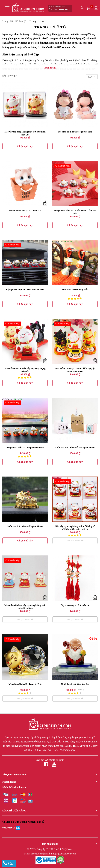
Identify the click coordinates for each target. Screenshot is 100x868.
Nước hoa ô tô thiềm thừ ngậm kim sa (25, 526)
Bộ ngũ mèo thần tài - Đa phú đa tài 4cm (25, 447)
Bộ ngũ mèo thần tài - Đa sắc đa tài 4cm (25, 290)
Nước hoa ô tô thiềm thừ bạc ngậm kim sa (75, 447)
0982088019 (9, 828)
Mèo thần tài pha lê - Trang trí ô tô (25, 684)
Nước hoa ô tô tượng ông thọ (75, 684)
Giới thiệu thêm (68, 750)
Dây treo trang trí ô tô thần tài (75, 605)
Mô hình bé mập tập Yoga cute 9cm (75, 132)
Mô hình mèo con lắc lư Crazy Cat (25, 211)
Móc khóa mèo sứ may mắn (75, 290)
